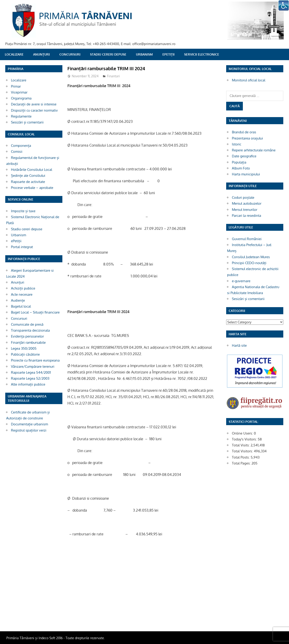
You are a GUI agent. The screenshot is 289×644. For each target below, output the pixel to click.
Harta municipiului (246, 174)
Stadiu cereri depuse (108, 54)
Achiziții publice (23, 288)
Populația (239, 162)
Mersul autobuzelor (247, 203)
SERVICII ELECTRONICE (202, 54)
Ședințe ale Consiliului (28, 176)
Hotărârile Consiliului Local (32, 170)
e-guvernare (241, 281)
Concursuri (70, 54)
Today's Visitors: (245, 439)
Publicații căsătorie (25, 354)
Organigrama (21, 98)
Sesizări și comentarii (27, 122)
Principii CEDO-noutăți (249, 263)
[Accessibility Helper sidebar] (284, 5)
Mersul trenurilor (245, 210)
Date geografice (244, 156)
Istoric (237, 144)
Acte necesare (22, 294)
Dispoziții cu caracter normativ (34, 110)
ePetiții (168, 54)
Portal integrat (22, 247)
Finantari (113, 76)
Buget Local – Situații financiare (35, 312)
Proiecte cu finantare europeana (35, 360)
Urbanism (144, 54)
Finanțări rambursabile (28, 342)
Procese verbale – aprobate (32, 188)
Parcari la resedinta (247, 216)
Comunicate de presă (27, 324)
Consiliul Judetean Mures (251, 257)
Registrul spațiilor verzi (29, 430)
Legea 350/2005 (24, 348)
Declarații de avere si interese (34, 104)
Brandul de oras (244, 132)
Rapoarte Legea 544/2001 (31, 372)
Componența (21, 146)
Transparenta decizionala (30, 330)
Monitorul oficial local (249, 80)
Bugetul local (21, 306)
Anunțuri (41, 54)
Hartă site (239, 345)
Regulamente (21, 116)
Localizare (14, 54)
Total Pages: (242, 463)
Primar (16, 86)
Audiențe (18, 300)
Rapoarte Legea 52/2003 (30, 378)
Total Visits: (241, 445)
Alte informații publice (28, 384)
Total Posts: (241, 457)
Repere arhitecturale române (254, 150)
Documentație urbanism (29, 424)
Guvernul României (247, 239)
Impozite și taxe (23, 211)
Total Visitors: (243, 451)
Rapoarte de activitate (28, 182)
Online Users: (243, 433)
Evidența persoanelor (27, 336)
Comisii (17, 152)
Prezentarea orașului (247, 138)
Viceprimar (19, 92)
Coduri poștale (243, 197)
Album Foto (241, 168)
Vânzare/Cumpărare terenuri (33, 366)
